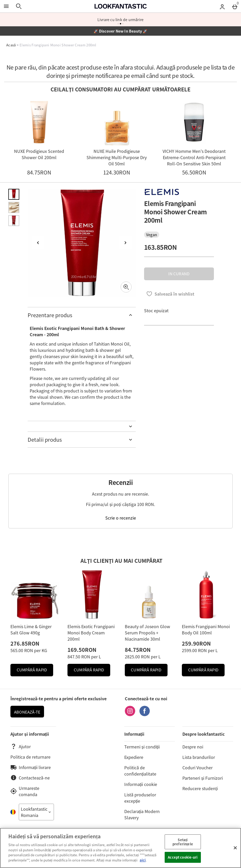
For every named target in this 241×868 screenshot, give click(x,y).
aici (143, 860)
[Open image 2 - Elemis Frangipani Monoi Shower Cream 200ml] (14, 207)
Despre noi (193, 747)
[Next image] (125, 243)
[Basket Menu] (235, 6)
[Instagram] (130, 714)
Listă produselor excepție (140, 798)
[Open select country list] (36, 812)
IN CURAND (179, 274)
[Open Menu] (6, 6)
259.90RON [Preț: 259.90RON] (196, 643)
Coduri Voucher (197, 767)
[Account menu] (222, 6)
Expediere (134, 757)
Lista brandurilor (199, 757)
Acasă (11, 45)
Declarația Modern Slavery (142, 814)
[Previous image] (38, 243)
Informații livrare (31, 767)
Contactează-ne (30, 778)
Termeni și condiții (142, 747)
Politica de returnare (30, 757)
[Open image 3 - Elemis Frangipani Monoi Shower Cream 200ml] (14, 221)
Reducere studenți (200, 788)
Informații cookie (141, 784)
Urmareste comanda (25, 791)
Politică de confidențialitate (140, 771)
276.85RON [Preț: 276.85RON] (25, 643)
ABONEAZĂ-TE (27, 712)
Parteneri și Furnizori (203, 778)
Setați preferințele (183, 842)
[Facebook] (145, 714)
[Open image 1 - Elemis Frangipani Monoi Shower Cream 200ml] (14, 194)
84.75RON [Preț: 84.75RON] (138, 650)
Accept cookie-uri (183, 857)
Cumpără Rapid (35, 671)
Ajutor (21, 746)
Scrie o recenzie (121, 518)
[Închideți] (235, 848)
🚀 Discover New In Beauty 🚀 (120, 31)
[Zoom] (126, 287)
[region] (120, 848)
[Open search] (19, 6)
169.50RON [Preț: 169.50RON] (82, 650)
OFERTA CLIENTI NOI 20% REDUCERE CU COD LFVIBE (120, 20)
